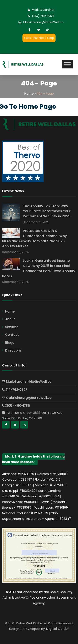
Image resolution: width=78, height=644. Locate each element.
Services (12, 327)
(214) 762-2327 (43, 16)
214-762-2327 (15, 390)
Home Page (37, 107)
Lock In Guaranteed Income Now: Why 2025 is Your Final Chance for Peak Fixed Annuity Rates (39, 268)
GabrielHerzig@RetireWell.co (27, 398)
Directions (13, 350)
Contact (12, 335)
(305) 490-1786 (16, 406)
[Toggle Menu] (67, 64)
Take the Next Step (39, 38)
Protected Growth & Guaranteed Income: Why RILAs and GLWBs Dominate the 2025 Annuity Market (35, 238)
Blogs (10, 343)
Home (10, 311)
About (10, 319)
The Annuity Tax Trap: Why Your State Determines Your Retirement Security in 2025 (47, 211)
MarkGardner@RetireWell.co (43, 22)
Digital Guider (58, 629)
